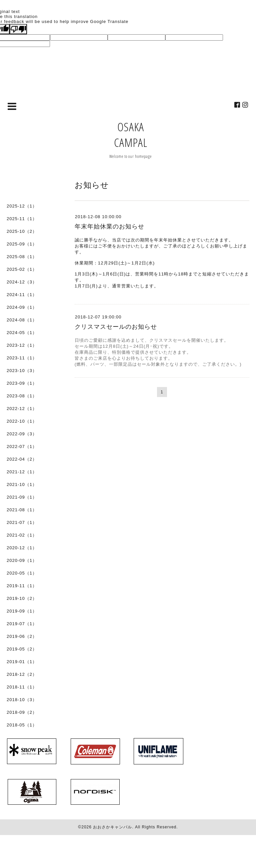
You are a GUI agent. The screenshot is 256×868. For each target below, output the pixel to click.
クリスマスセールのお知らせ (116, 327)
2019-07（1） (22, 624)
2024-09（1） (22, 307)
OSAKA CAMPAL (131, 135)
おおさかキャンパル (112, 827)
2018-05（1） (22, 725)
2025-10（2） (22, 231)
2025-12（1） (22, 206)
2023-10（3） (22, 371)
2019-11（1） (22, 586)
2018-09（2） (22, 712)
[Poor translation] (18, 29)
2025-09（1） (22, 244)
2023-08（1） (22, 396)
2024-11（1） (22, 295)
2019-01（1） (22, 662)
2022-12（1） (22, 409)
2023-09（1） (22, 383)
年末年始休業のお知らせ (109, 226)
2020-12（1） (22, 548)
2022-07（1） (22, 446)
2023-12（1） (22, 345)
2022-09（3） (22, 434)
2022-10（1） (22, 421)
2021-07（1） (22, 522)
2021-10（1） (22, 484)
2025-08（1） (22, 257)
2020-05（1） (22, 573)
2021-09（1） (22, 497)
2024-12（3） (22, 282)
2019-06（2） (22, 636)
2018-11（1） (22, 687)
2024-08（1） (22, 320)
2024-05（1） (22, 333)
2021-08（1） (22, 510)
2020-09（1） (22, 560)
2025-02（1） (22, 269)
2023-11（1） (22, 358)
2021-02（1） (22, 535)
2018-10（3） (22, 700)
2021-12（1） (22, 472)
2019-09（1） (22, 611)
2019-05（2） (22, 649)
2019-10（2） (22, 598)
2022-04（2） (22, 459)
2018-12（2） (22, 674)
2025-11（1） (22, 219)
